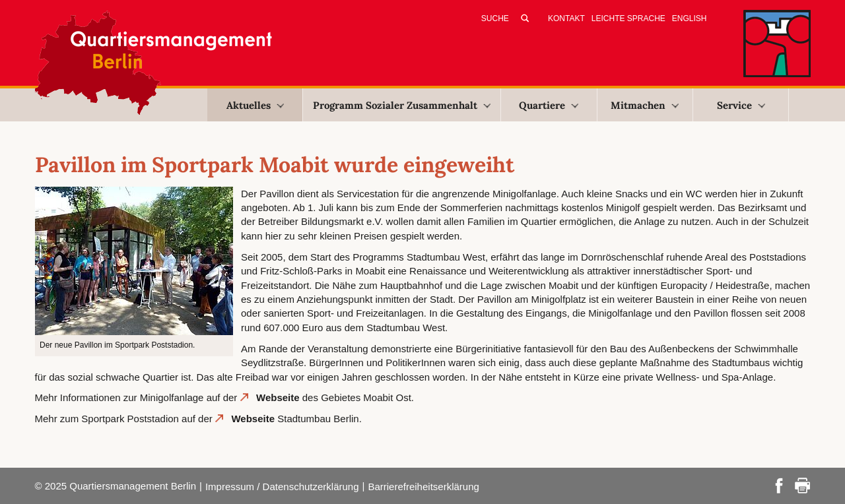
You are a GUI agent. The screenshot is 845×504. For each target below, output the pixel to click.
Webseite (278, 397)
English (690, 18)
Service (741, 105)
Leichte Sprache (628, 18)
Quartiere (549, 105)
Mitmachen (645, 105)
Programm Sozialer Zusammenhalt (402, 105)
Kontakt (566, 18)
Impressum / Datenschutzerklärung (282, 487)
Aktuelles (255, 105)
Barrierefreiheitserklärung (423, 487)
